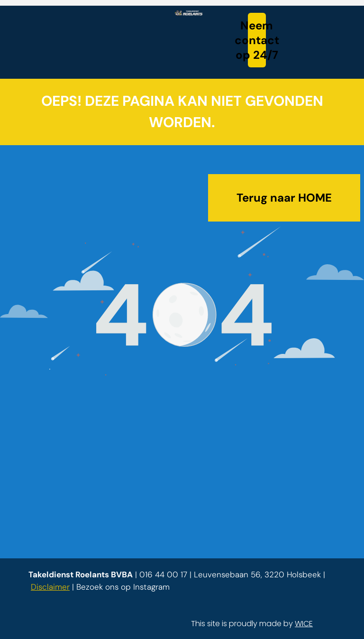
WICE (304, 624)
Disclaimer (50, 587)
